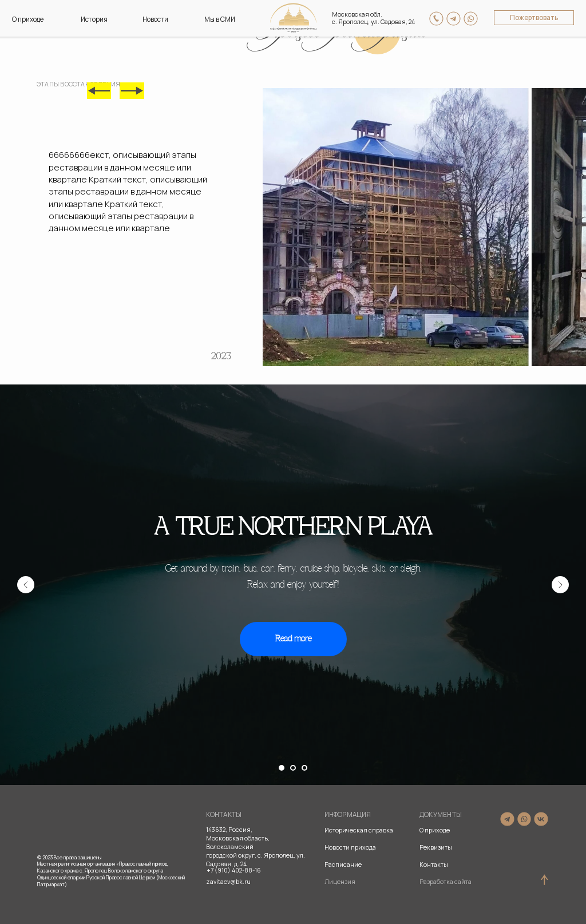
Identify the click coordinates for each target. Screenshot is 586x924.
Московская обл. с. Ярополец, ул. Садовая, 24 (373, 18)
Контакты (434, 864)
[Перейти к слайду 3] (304, 768)
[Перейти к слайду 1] (282, 768)
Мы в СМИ (220, 19)
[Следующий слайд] (560, 585)
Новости (155, 19)
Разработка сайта (446, 882)
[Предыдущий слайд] (26, 585)
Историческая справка (359, 830)
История (94, 19)
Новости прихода (350, 847)
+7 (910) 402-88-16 (234, 870)
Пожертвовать (534, 17)
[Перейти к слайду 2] (293, 768)
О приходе (28, 19)
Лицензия (340, 882)
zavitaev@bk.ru (228, 882)
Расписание (343, 864)
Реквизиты (436, 847)
